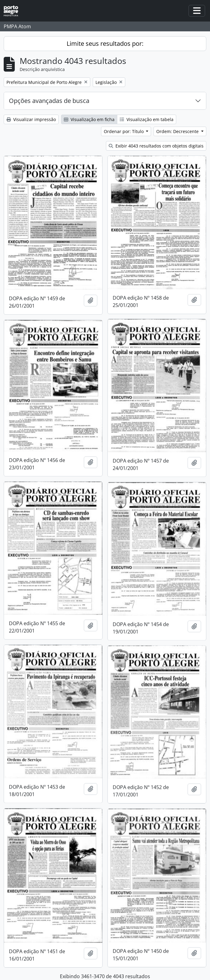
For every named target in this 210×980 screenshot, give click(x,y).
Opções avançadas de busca (49, 101)
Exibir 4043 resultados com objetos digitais (156, 146)
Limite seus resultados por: (105, 43)
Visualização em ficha (89, 119)
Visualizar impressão (31, 119)
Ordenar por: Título (124, 131)
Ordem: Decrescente (178, 131)
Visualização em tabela (147, 119)
